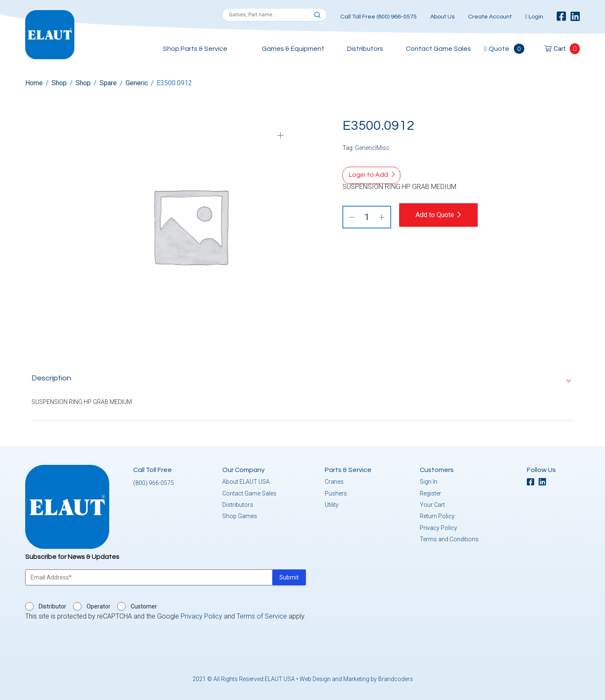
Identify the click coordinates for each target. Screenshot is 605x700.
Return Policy (437, 514)
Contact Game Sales (438, 49)
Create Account (490, 17)
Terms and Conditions (449, 537)
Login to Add (368, 175)
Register (430, 492)
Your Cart (432, 503)
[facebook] (561, 17)
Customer (144, 605)
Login (534, 17)
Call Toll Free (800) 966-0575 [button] (379, 17)
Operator (99, 605)
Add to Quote (442, 215)
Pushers (336, 492)
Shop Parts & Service (195, 49)
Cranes (334, 480)
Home (34, 83)
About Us (442, 17)
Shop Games (240, 514)
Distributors (365, 49)
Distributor (53, 605)
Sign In (429, 480)
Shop (59, 83)
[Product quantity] (367, 217)
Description (51, 376)
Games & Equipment (293, 49)
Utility (332, 503)
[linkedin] (575, 17)
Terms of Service (262, 615)
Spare (108, 83)
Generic (137, 83)
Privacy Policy (438, 526)
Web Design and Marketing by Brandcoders (356, 677)
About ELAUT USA (246, 480)
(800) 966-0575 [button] (154, 481)
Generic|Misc (372, 148)
